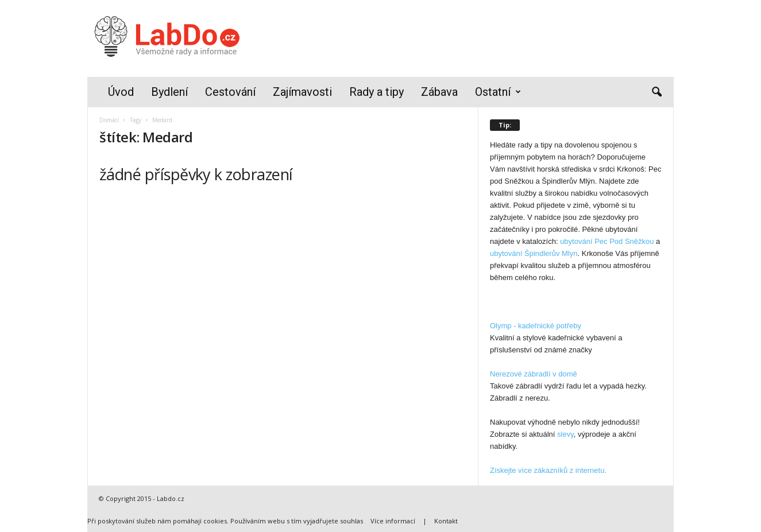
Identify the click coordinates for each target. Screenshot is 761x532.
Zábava (439, 92)
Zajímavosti (302, 92)
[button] (656, 92)
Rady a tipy (376, 92)
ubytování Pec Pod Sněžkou (607, 241)
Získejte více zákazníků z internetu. (548, 470)
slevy (565, 434)
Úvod (121, 92)
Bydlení (169, 92)
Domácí (109, 120)
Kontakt (446, 521)
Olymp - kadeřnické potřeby (536, 326)
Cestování (230, 92)
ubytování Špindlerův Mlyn (534, 253)
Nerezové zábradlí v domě (534, 374)
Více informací (393, 521)
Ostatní (498, 92)
